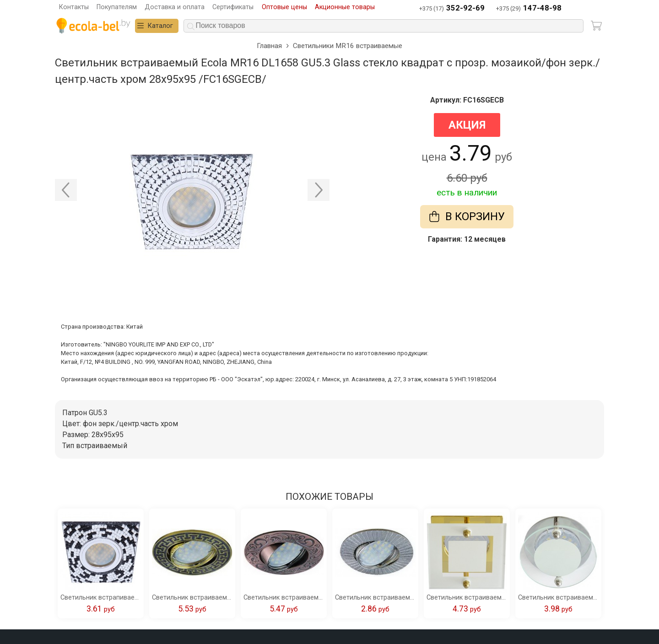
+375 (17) (452, 8)
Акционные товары (345, 7)
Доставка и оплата (175, 7)
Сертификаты (233, 7)
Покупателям (117, 7)
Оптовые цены (284, 7)
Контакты (74, 7)
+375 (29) (529, 8)
